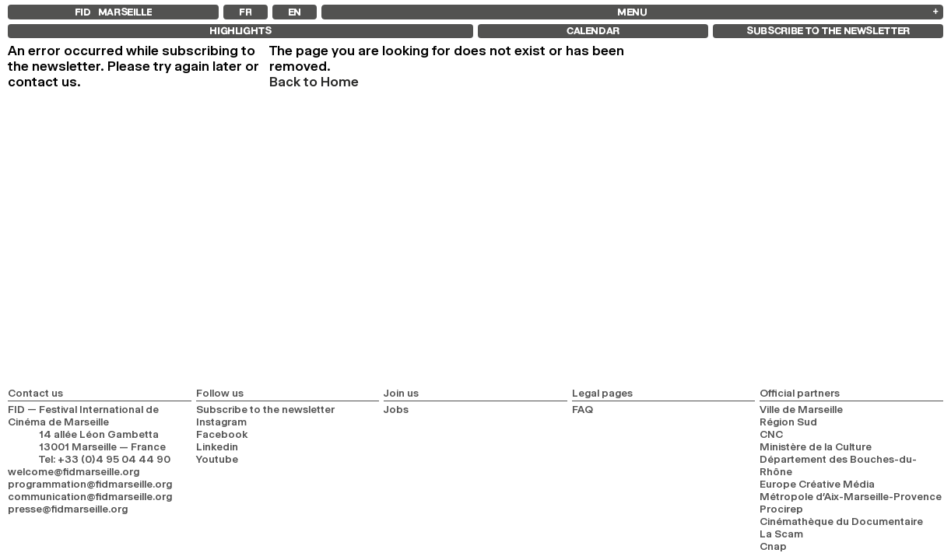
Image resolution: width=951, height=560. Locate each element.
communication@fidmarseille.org (90, 496)
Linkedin (217, 446)
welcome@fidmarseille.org (74, 471)
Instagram (221, 422)
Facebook (222, 434)
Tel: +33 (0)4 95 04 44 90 (105, 459)
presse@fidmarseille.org (68, 509)
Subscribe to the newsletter (265, 409)
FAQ (583, 409)
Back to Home (314, 82)
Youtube (217, 459)
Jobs (396, 409)
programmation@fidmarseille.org (90, 484)
